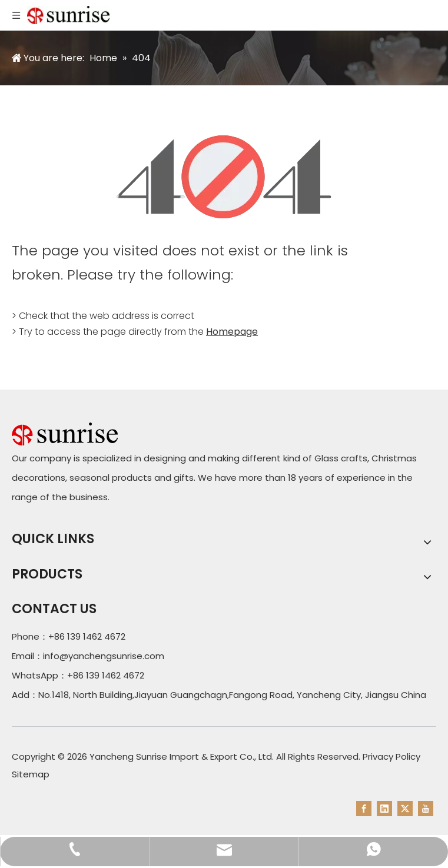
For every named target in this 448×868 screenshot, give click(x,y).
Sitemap (31, 774)
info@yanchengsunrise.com (104, 656)
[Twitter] (405, 809)
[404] (224, 177)
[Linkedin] (384, 809)
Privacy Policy (391, 756)
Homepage (232, 332)
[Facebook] (364, 809)
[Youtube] (426, 809)
